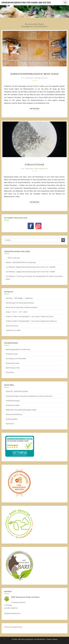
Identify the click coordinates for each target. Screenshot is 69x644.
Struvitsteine (34, 165)
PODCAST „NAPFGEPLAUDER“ (17, 391)
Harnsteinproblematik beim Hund (34, 74)
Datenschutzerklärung (14, 414)
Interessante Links (12, 363)
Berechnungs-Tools (13, 368)
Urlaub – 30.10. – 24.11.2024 (17, 312)
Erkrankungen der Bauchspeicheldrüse (20, 303)
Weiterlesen (35, 108)
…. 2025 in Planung (13, 258)
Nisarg (55, 639)
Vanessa (44, 78)
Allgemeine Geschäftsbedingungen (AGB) (21, 410)
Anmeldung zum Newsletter (16, 359)
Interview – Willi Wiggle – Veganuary (19, 298)
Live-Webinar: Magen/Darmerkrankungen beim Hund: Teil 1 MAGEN (31, 267)
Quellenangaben (12, 419)
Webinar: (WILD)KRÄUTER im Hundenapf (21, 262)
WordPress (41, 639)
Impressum (10, 424)
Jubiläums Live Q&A (13, 330)
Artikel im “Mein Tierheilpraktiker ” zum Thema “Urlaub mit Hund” (30, 317)
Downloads (10, 372)
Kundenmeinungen (13, 405)
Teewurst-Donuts (12, 326)
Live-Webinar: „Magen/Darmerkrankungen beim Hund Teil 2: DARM (30, 272)
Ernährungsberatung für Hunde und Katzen (26, 3)
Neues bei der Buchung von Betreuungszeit (22, 307)
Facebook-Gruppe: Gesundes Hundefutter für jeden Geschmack (29, 396)
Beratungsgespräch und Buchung (18, 349)
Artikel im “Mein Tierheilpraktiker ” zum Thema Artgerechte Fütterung (31, 321)
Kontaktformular (12, 354)
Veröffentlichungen (13, 401)
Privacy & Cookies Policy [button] (13, 627)
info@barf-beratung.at (12, 613)
